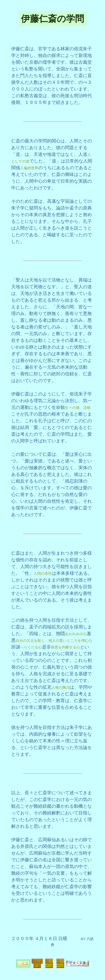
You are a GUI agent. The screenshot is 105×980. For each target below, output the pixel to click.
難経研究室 (37, 963)
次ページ (60, 963)
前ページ (49, 963)
